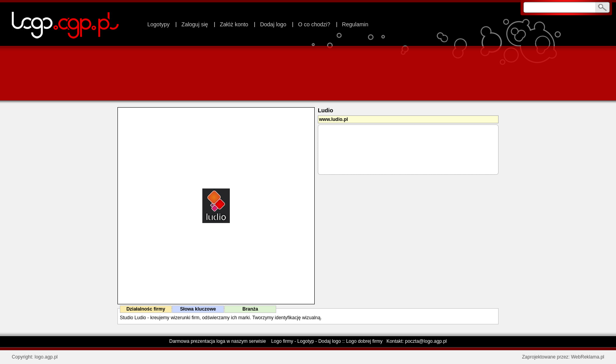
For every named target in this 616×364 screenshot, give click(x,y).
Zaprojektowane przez (545, 357)
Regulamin (355, 24)
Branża (250, 309)
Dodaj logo (273, 24)
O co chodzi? (314, 24)
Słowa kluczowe (198, 309)
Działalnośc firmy (146, 309)
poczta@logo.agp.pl (426, 341)
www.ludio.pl (334, 119)
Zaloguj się (195, 24)
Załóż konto (234, 24)
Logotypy (159, 24)
